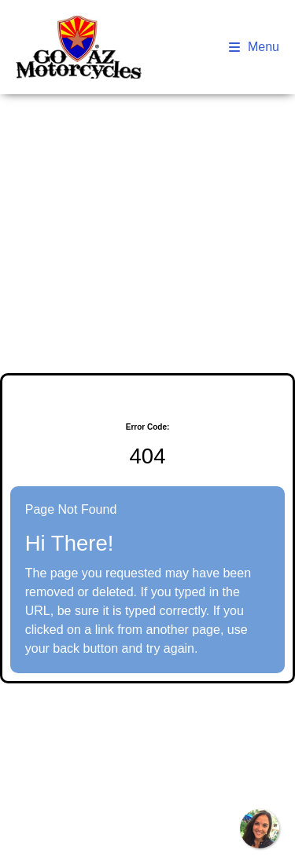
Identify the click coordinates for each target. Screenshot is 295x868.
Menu (254, 47)
